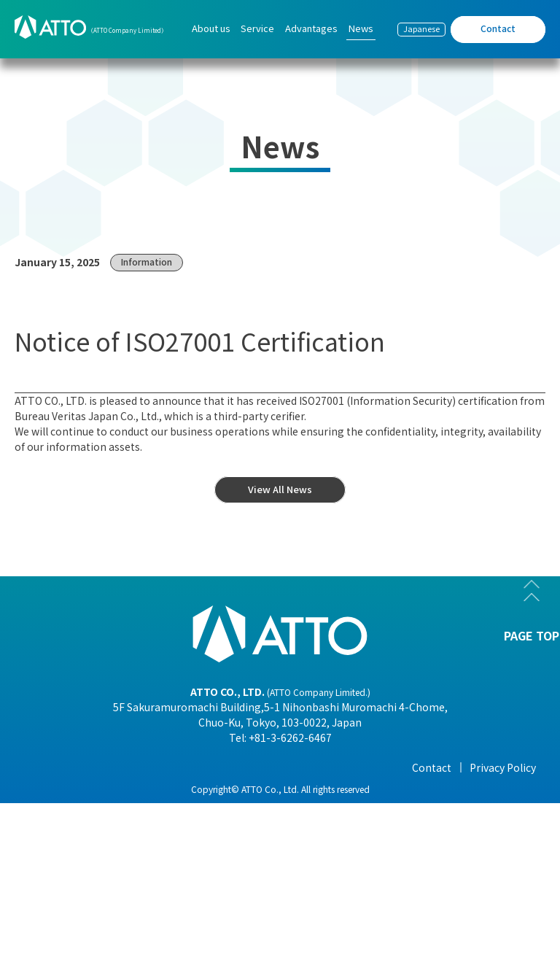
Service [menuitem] (257, 28)
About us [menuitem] (211, 28)
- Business (54, 891)
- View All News (451, 789)
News (429, 767)
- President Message (78, 789)
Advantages (318, 767)
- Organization (65, 830)
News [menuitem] (361, 28)
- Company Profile (73, 810)
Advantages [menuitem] (311, 28)
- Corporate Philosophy (87, 851)
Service (177, 767)
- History (50, 912)
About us (52, 767)
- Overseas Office (70, 871)
